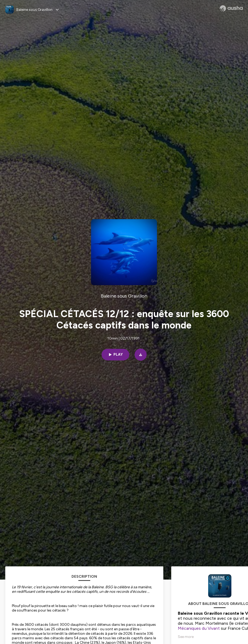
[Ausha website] (231, 8)
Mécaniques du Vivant (199, 628)
